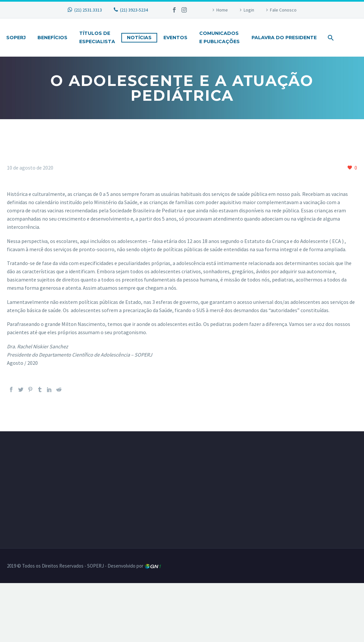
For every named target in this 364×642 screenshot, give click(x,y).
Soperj (16, 38)
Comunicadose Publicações (219, 37)
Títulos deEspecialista (97, 37)
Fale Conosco (283, 10)
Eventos (175, 38)
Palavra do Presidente (284, 38)
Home (222, 10)
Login (249, 10)
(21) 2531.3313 (88, 10)
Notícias (139, 38)
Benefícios (52, 38)
